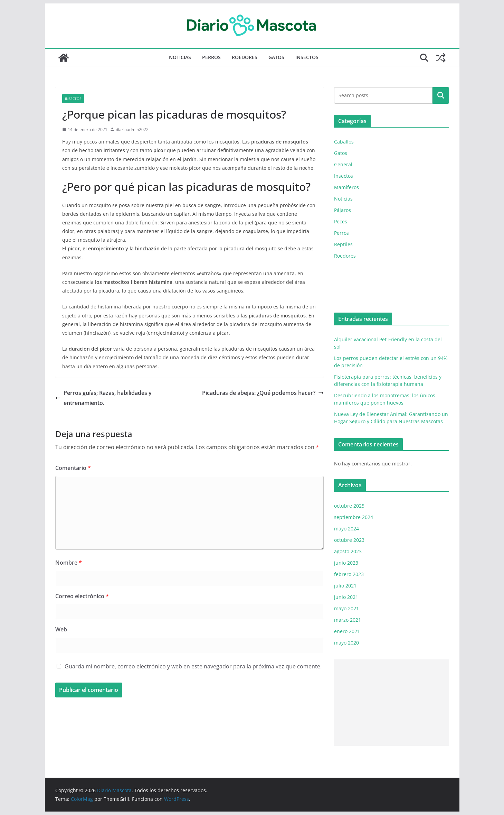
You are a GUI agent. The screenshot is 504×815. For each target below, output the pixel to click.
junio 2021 (346, 597)
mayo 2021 (346, 608)
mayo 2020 (346, 643)
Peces (341, 221)
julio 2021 (345, 586)
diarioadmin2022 (132, 129)
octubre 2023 (349, 540)
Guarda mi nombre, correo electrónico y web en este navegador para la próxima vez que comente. (193, 666)
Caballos (344, 142)
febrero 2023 (349, 574)
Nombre (69, 563)
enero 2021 (347, 631)
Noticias (180, 57)
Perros (211, 57)
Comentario (73, 468)
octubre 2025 (349, 506)
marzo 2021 (348, 620)
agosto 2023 (348, 551)
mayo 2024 (346, 529)
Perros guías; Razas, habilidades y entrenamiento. (103, 398)
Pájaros (343, 210)
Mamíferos (346, 187)
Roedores (245, 57)
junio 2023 (346, 563)
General (343, 164)
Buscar (441, 95)
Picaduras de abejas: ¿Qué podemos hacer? (263, 393)
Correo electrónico (82, 596)
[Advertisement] (392, 703)
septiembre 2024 (354, 517)
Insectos (307, 57)
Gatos (276, 57)
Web (61, 629)
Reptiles (343, 244)
